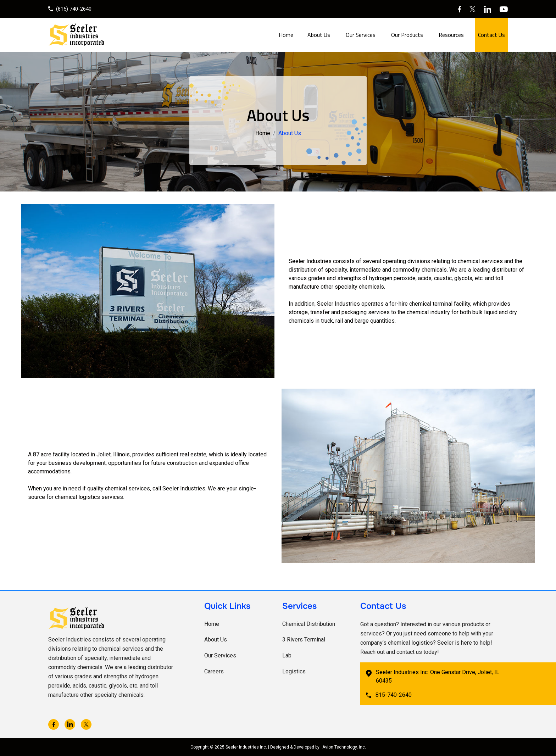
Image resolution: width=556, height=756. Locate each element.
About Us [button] (319, 35)
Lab (287, 655)
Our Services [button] (361, 35)
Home (286, 35)
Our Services (220, 655)
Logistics (294, 671)
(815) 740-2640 (70, 9)
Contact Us (491, 35)
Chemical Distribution (309, 624)
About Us (216, 640)
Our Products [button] (407, 35)
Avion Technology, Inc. (344, 747)
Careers (214, 671)
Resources (451, 35)
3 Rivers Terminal (304, 640)
